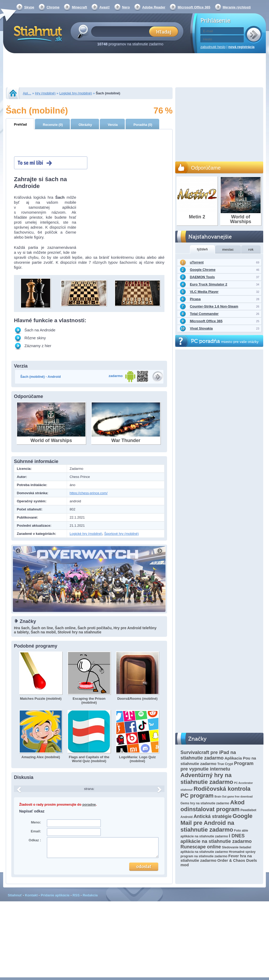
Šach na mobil (43, 632)
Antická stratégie (213, 816)
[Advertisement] (134, 71)
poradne (89, 804)
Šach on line (42, 628)
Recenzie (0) (53, 125)
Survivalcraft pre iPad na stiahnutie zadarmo (208, 755)
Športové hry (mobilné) (122, 534)
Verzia (113, 125)
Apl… (27, 93)
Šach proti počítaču (95, 628)
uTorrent (197, 262)
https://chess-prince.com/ (89, 493)
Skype (29, 7)
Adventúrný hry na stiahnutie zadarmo (207, 779)
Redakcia (90, 895)
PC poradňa (225, 341)
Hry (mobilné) (45, 93)
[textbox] (122, 31)
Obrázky (85, 125)
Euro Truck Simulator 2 (209, 284)
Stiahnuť (15, 895)
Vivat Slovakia (201, 328)
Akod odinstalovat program (213, 806)
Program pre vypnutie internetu (217, 766)
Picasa (195, 299)
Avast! (104, 7)
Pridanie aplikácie (55, 895)
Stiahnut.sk (37, 33)
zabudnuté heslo (213, 47)
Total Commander (204, 314)
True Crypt (225, 764)
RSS (76, 895)
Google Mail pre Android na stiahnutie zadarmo (216, 823)
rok (251, 249)
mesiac (228, 249)
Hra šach (22, 628)
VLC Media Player (204, 292)
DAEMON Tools (202, 277)
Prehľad (20, 124)
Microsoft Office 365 (194, 7)
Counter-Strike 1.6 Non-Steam (214, 306)
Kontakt (31, 895)
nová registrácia (241, 47)
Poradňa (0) (143, 125)
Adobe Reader (154, 7)
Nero (126, 7)
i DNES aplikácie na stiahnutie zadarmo (216, 839)
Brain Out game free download (234, 797)
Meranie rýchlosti (237, 7)
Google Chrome (203, 270)
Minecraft (79, 7)
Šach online (65, 628)
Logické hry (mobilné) (76, 93)
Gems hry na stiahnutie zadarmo (205, 803)
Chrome (53, 7)
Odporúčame (206, 168)
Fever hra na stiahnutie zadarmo (216, 858)
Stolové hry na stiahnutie (79, 632)
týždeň (202, 249)
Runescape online (201, 847)
